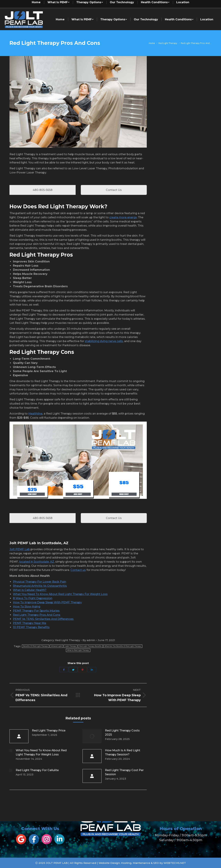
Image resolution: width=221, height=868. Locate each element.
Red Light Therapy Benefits (90, 646)
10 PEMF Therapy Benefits (31, 627)
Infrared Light (56, 646)
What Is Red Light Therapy (78, 650)
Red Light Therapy (68, 640)
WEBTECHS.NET (175, 863)
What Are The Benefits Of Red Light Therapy (123, 646)
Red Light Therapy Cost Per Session (124, 772)
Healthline (35, 414)
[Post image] (19, 736)
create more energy (123, 217)
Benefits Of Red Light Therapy (35, 646)
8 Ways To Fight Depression (33, 598)
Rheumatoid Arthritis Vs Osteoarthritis (40, 586)
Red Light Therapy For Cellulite (37, 770)
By (89, 640)
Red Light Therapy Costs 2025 (122, 733)
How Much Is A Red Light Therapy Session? (123, 752)
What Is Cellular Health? (30, 590)
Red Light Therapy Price (49, 730)
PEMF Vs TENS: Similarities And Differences (43, 619)
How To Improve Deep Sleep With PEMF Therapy (47, 602)
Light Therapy (71, 646)
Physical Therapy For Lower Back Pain (40, 582)
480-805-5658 (43, 190)
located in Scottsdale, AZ (37, 562)
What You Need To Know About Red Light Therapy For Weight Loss (60, 594)
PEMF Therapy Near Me (30, 623)
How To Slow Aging (27, 607)
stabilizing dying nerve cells (104, 341)
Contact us (78, 570)
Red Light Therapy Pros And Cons (37, 615)
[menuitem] (72, 4)
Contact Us (114, 190)
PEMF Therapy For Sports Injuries (36, 611)
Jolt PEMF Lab (20, 549)
